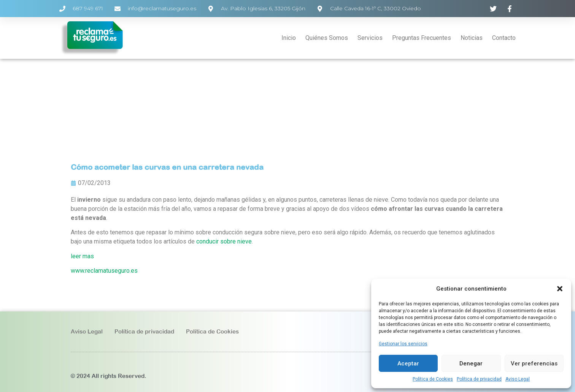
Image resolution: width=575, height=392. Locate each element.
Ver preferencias (534, 364)
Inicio (289, 38)
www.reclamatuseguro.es (104, 271)
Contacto (504, 38)
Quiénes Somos (327, 38)
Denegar (471, 364)
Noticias (472, 38)
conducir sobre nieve (224, 241)
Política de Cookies (433, 379)
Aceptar (408, 364)
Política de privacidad (479, 379)
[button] (560, 289)
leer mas (82, 256)
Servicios (370, 38)
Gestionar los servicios (403, 344)
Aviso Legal (518, 379)
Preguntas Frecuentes (422, 38)
